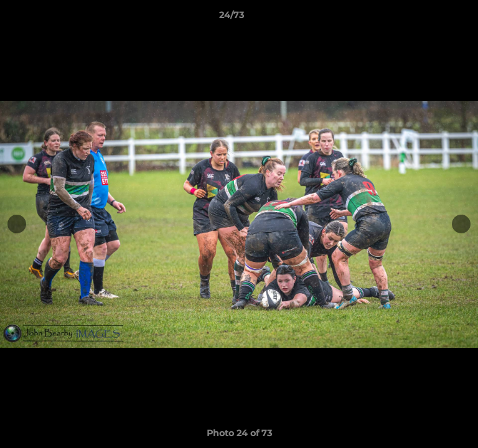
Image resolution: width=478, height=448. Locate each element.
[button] (433, 18)
